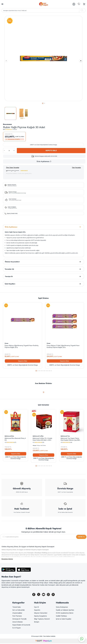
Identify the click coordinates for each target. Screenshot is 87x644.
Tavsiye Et (43, 276)
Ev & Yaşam (17, 628)
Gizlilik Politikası (61, 616)
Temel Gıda (16, 607)
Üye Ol (36, 607)
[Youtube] (44, 595)
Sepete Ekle (51, 150)
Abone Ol (81, 537)
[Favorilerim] (79, 4)
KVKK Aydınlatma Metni (65, 613)
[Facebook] (32, 595)
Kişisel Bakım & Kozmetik (21, 625)
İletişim (37, 622)
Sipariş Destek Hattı (11, 213)
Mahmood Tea (65, 436)
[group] (43, 58)
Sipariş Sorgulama (40, 616)
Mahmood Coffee (38, 436)
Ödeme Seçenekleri (43, 262)
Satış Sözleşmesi (62, 607)
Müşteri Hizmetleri (41, 613)
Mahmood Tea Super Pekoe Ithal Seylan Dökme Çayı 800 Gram (70, 439)
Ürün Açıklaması (44, 161)
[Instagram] (49, 595)
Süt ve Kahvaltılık (18, 610)
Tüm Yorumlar (76, 168)
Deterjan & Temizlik (19, 619)
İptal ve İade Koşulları (64, 619)
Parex (6, 343)
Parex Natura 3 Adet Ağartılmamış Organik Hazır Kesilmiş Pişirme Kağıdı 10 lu (63, 346)
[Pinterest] (55, 595)
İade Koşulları (43, 284)
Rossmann (7, 124)
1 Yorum (15, 129)
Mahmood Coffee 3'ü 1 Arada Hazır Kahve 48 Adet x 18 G (42, 439)
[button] (43, 103)
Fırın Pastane (17, 616)
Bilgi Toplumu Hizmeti (42, 619)
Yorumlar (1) (43, 269)
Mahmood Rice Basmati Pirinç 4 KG (15, 439)
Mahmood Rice (9, 436)
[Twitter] (38, 595)
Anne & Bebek (17, 622)
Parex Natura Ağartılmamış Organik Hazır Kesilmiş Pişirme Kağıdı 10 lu (22, 346)
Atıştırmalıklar (17, 613)
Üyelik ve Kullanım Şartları (65, 610)
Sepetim (37, 610)
